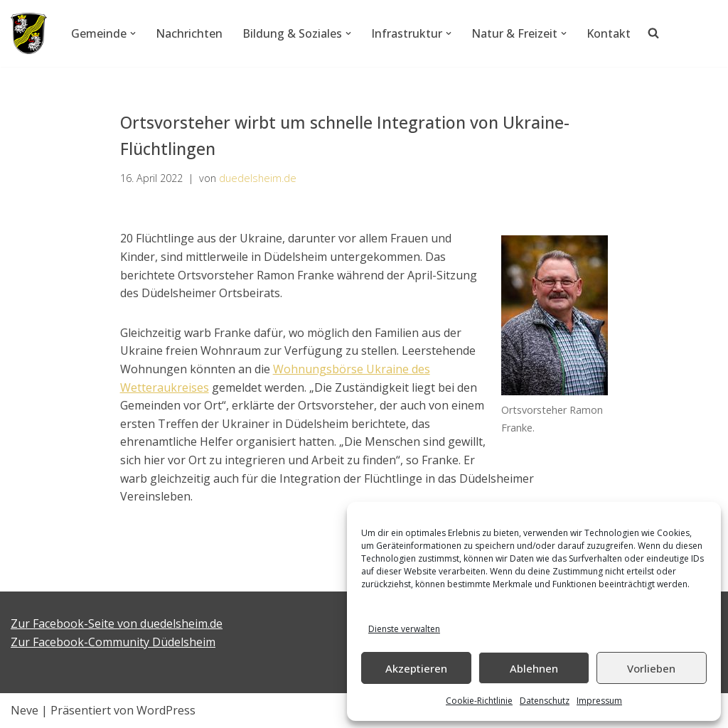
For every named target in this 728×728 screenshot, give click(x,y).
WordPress (166, 710)
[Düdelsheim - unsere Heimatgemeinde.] (29, 33)
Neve (25, 710)
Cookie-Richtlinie (479, 701)
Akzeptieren (416, 668)
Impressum (599, 701)
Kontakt (609, 33)
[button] (133, 33)
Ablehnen (534, 668)
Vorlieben (651, 668)
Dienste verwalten (404, 629)
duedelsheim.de (258, 178)
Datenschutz (545, 701)
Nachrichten (189, 33)
